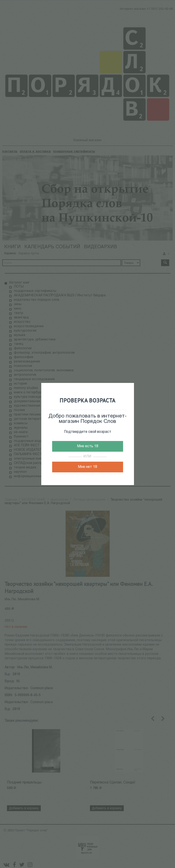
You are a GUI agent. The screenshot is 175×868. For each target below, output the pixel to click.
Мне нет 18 (87, 467)
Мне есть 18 (88, 446)
